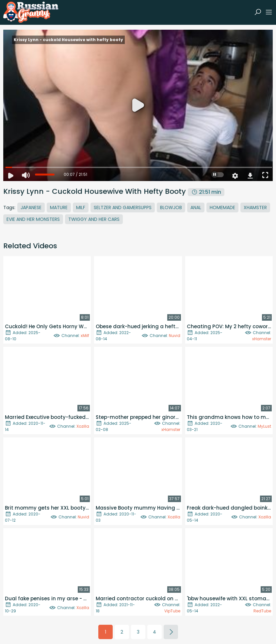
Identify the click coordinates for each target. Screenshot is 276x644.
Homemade (222, 207)
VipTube (172, 611)
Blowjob (171, 207)
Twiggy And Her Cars (94, 219)
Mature (59, 207)
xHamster (262, 339)
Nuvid (175, 336)
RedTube (262, 611)
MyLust (264, 426)
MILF (81, 207)
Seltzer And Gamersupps (123, 207)
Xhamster (255, 207)
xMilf (85, 336)
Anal (196, 207)
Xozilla (83, 426)
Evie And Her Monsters (33, 219)
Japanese (31, 207)
